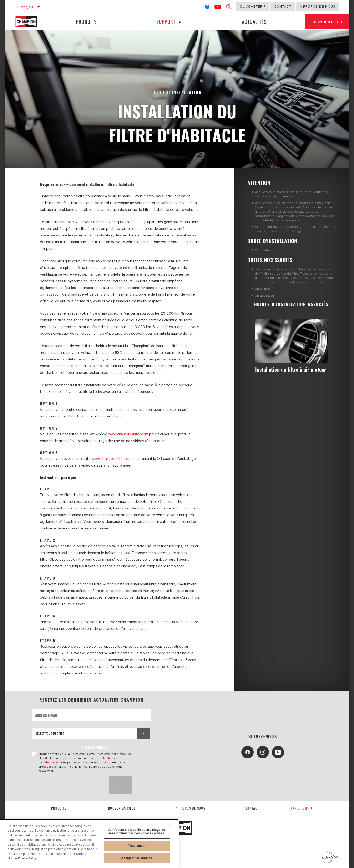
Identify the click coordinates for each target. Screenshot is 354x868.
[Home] (30, 22)
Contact (283, 7)
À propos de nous (318, 7)
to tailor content (94, 747)
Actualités (247, 22)
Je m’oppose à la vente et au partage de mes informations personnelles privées (137, 853)
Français (25, 7)
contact (252, 808)
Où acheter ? (253, 7)
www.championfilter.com (128, 434)
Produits (85, 22)
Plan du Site (301, 808)
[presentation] (68, 785)
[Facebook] (207, 8)
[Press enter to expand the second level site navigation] (175, 22)
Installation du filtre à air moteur (286, 373)
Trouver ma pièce (323, 22)
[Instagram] (229, 8)
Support (161, 22)
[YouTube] (218, 8)
